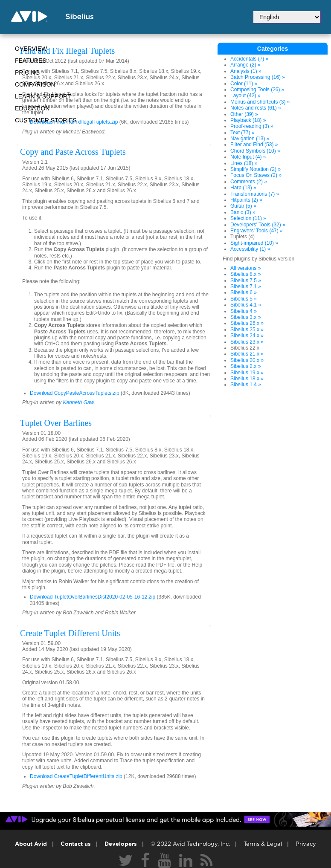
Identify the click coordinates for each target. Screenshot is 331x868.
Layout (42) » (245, 95)
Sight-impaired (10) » (254, 243)
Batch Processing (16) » (258, 77)
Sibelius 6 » (244, 292)
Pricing (27, 72)
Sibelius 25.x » (247, 330)
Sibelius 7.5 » (246, 281)
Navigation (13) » (250, 139)
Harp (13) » (243, 188)
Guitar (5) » (243, 206)
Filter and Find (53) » (254, 145)
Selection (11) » (248, 218)
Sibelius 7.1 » (246, 286)
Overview (31, 49)
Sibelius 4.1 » (246, 305)
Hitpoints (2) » (246, 200)
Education (32, 108)
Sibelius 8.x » (245, 274)
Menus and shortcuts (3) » (260, 102)
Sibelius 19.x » (247, 373)
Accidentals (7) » (249, 59)
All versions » (245, 268)
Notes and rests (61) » (256, 108)
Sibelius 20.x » (247, 360)
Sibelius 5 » (244, 299)
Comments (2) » (249, 182)
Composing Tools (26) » (257, 90)
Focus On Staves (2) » (256, 175)
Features (31, 61)
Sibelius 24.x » (247, 336)
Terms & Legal (263, 844)
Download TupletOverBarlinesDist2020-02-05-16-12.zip (93, 597)
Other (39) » (244, 114)
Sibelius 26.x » (247, 323)
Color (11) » (244, 84)
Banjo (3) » (243, 212)
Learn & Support (43, 96)
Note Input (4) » (248, 157)
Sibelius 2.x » (245, 366)
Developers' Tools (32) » (258, 225)
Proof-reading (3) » (252, 126)
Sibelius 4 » (244, 311)
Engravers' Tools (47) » (257, 231)
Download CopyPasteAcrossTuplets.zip (75, 393)
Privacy (306, 844)
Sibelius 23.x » (247, 342)
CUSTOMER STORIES (46, 120)
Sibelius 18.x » (247, 379)
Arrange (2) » (245, 65)
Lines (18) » (244, 163)
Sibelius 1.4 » (246, 385)
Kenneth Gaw (78, 402)
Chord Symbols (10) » (255, 151)
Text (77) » (242, 133)
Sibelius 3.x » (245, 317)
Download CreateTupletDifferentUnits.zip (76, 776)
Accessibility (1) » (250, 249)
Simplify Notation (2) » (256, 169)
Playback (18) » (248, 120)
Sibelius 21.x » (247, 354)
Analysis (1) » (246, 71)
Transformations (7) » (255, 194)
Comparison (35, 84)
